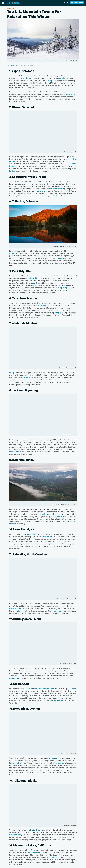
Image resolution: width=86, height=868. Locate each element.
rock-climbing (71, 94)
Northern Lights (15, 835)
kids (20, 611)
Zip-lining (63, 288)
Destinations (11, 9)
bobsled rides (33, 278)
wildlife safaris (14, 452)
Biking (11, 373)
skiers (27, 78)
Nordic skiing (35, 830)
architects (62, 258)
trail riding (45, 514)
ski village (26, 377)
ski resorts (55, 857)
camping (58, 313)
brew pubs (53, 758)
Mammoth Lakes (34, 852)
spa (34, 283)
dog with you (58, 700)
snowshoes (60, 763)
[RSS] (68, 3)
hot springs (42, 305)
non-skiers (62, 78)
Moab (74, 689)
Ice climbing (32, 534)
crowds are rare (15, 608)
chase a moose (15, 678)
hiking (50, 81)
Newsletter (77, 3)
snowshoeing (14, 253)
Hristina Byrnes (14, 66)
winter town (18, 763)
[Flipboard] (64, 3)
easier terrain (42, 191)
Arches (28, 689)
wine (57, 196)
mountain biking (59, 189)
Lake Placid (47, 537)
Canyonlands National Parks (45, 689)
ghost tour (58, 611)
